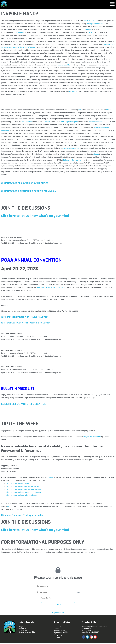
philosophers (19, 33)
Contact (57, 638)
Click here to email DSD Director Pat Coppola (24, 493)
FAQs (55, 635)
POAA (51, 478)
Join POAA (23, 631)
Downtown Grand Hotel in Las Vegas (51, 288)
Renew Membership (27, 633)
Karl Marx (46, 122)
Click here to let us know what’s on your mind (38, 217)
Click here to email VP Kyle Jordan (19, 484)
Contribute (58, 636)
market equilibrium (65, 66)
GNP (79, 111)
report (10, 507)
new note (89, 21)
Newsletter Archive (61, 633)
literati (90, 33)
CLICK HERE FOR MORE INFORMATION (26, 405)
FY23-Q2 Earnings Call (71, 149)
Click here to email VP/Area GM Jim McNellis (23, 487)
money (83, 57)
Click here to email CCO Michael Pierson (22, 496)
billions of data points (72, 161)
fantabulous (87, 30)
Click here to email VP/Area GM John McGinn (23, 490)
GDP (108, 111)
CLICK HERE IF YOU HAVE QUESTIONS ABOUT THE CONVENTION (26, 324)
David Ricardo (27, 122)
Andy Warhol (74, 92)
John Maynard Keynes (69, 122)
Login (22, 628)
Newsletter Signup (61, 631)
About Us (57, 628)
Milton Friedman (95, 122)
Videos (56, 629)
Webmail (23, 629)
